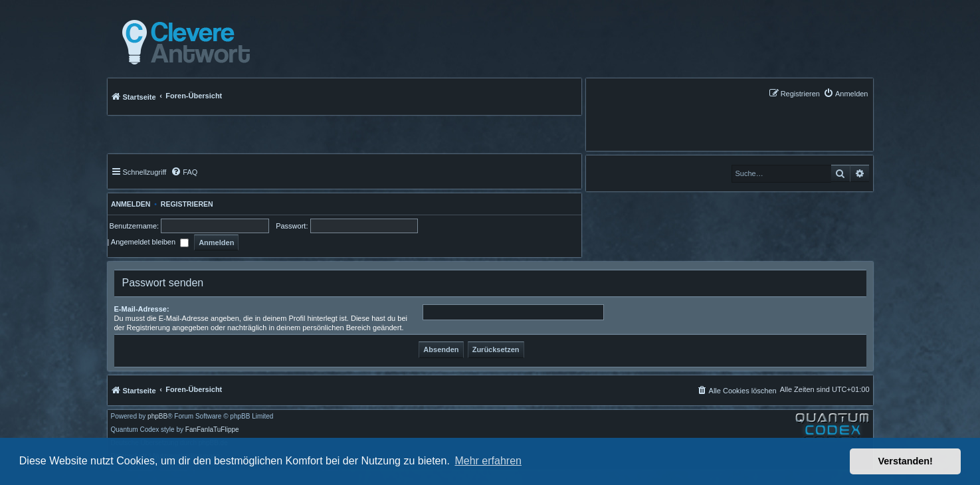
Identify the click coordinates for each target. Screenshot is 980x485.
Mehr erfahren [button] (488, 461)
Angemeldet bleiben (150, 242)
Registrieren (187, 204)
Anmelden (129, 204)
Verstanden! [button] (906, 461)
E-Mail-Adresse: (142, 309)
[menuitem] (846, 93)
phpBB (157, 417)
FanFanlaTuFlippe (212, 430)
